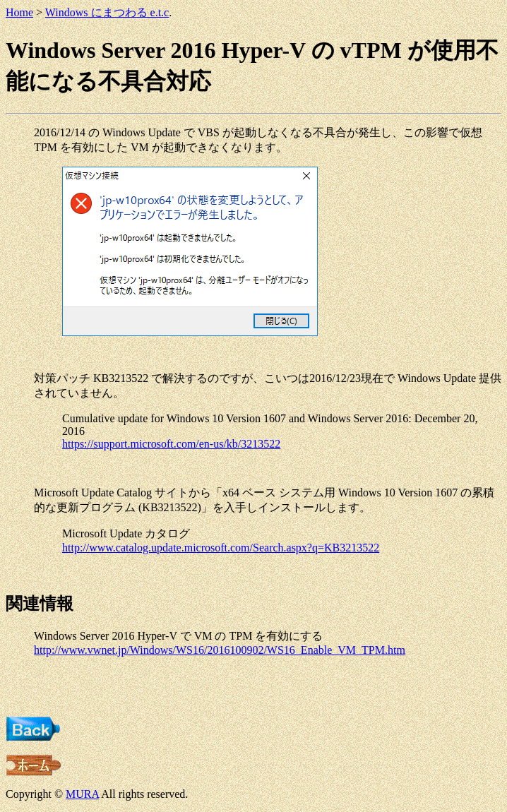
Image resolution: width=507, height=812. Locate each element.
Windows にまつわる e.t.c (107, 12)
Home (19, 12)
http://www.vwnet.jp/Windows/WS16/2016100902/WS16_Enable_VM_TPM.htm (220, 650)
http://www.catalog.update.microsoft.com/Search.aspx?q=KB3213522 (221, 548)
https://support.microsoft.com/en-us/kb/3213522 (171, 444)
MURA (82, 794)
